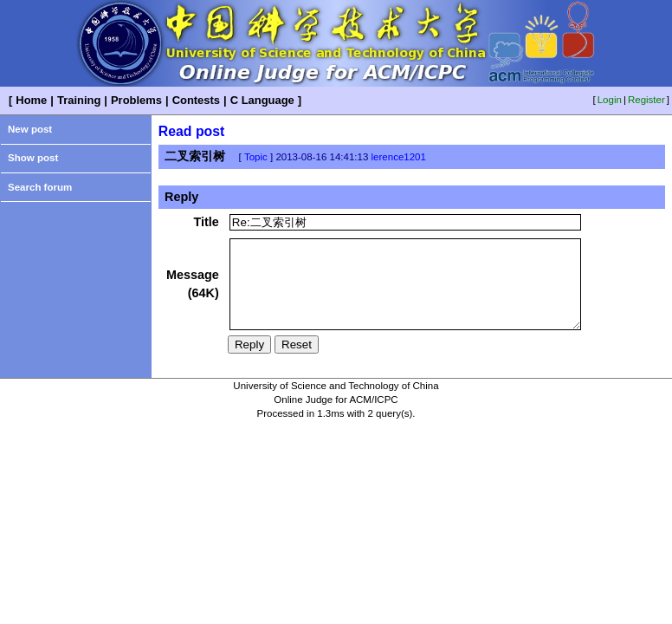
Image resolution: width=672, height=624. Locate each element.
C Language (262, 100)
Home (31, 100)
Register (646, 100)
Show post (33, 158)
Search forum (40, 187)
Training (79, 100)
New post (30, 129)
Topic (256, 157)
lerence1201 (399, 157)
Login (610, 100)
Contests (196, 100)
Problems (136, 100)
